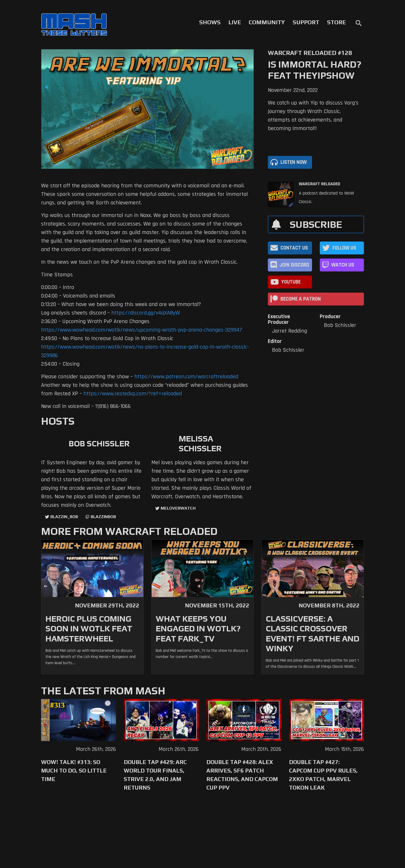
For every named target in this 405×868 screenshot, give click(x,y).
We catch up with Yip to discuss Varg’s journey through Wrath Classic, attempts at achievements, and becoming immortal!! (313, 116)
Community (267, 22)
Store (336, 22)
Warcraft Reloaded (320, 184)
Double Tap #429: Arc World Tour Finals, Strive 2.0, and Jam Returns (155, 775)
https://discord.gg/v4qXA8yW (146, 313)
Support (306, 22)
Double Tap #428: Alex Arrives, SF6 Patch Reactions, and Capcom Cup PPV (242, 775)
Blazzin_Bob (64, 517)
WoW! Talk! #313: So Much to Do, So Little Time (74, 770)
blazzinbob (103, 517)
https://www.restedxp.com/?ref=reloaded (133, 394)
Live (235, 22)
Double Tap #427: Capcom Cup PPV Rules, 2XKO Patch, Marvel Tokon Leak (323, 775)
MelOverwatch (178, 508)
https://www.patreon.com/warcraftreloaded (186, 377)
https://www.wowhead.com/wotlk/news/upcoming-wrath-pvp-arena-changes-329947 (142, 330)
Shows (210, 22)
